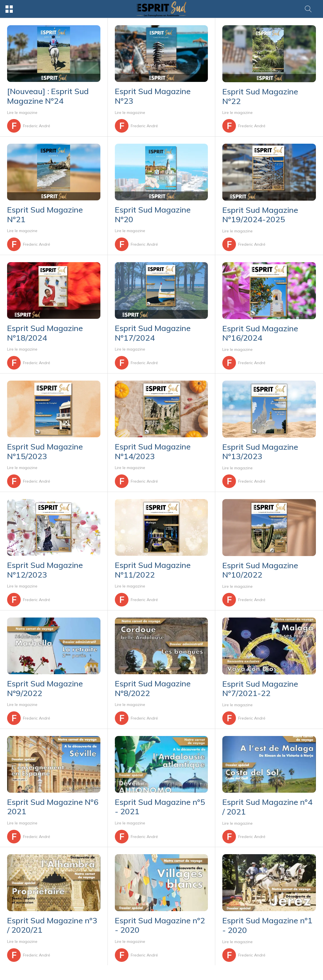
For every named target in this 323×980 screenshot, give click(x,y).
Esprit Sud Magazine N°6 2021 (53, 807)
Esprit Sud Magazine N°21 (45, 214)
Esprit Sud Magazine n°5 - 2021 (160, 807)
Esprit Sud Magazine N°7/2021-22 (260, 689)
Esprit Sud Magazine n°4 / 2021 (267, 807)
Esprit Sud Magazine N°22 (260, 96)
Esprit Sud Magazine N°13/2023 (260, 452)
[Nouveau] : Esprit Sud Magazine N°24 (48, 96)
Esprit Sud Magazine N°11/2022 (153, 570)
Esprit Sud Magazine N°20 (153, 214)
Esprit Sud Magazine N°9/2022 (45, 688)
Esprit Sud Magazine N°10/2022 (260, 570)
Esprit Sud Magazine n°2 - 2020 (160, 925)
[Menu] (9, 9)
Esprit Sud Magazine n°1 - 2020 (267, 925)
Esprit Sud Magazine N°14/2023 (153, 451)
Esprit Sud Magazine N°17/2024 (153, 333)
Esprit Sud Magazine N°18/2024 (45, 333)
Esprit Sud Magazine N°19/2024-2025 (260, 215)
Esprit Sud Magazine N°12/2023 (45, 570)
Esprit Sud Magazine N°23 (153, 96)
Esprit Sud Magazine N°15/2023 (45, 451)
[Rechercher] (308, 9)
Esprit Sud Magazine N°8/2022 (153, 688)
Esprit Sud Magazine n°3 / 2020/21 (52, 925)
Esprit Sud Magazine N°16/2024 (260, 333)
